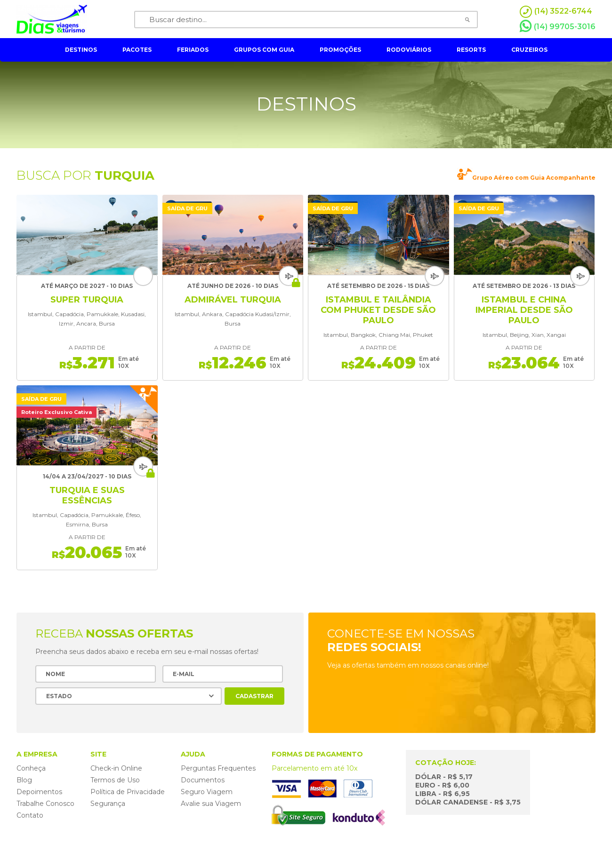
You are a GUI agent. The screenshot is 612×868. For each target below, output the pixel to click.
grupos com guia (264, 50)
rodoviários (409, 50)
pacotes (137, 50)
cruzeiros (529, 50)
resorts (471, 50)
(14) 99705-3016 (558, 26)
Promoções (340, 50)
